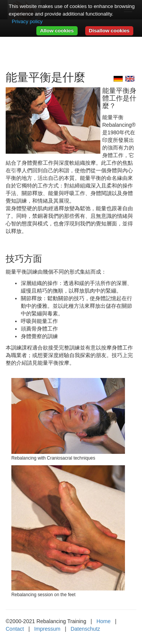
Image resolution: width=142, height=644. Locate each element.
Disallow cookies (109, 31)
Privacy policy (27, 21)
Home (104, 621)
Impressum (47, 629)
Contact (15, 629)
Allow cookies (57, 31)
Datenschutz (85, 629)
